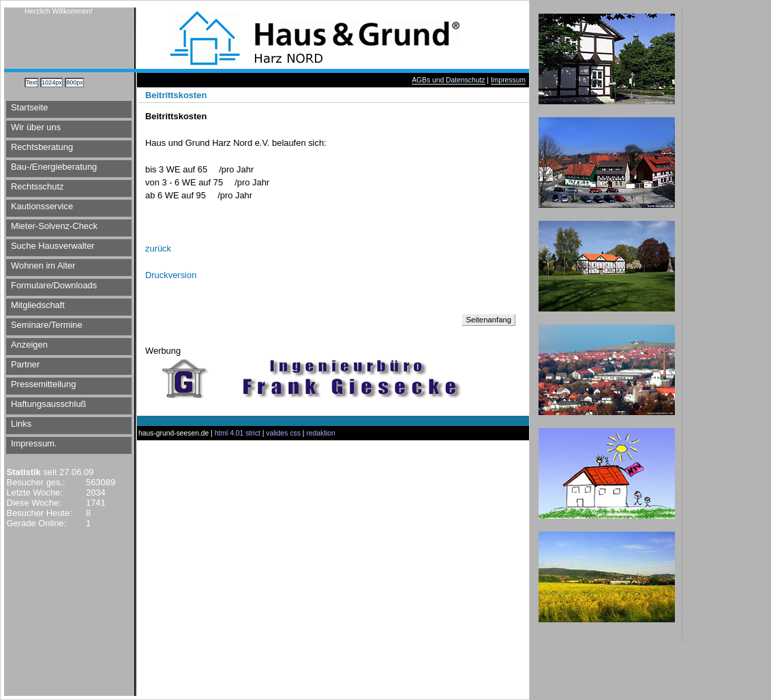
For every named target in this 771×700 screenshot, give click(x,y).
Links (21, 424)
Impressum (508, 80)
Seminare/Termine (47, 325)
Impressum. (34, 443)
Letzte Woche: (33, 492)
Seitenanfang (488, 320)
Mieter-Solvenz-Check (54, 226)
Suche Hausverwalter (53, 246)
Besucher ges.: (35, 482)
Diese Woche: (33, 503)
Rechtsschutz (37, 186)
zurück (158, 248)
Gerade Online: (35, 523)
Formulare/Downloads (54, 285)
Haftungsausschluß (48, 404)
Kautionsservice (42, 206)
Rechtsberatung (42, 147)
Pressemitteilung (43, 384)
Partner (25, 364)
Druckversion (171, 275)
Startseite (30, 107)
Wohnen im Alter (43, 265)
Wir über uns (36, 127)
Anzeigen (29, 345)
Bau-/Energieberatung (54, 167)
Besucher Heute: (38, 513)
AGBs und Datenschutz (448, 80)
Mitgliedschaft (38, 305)
